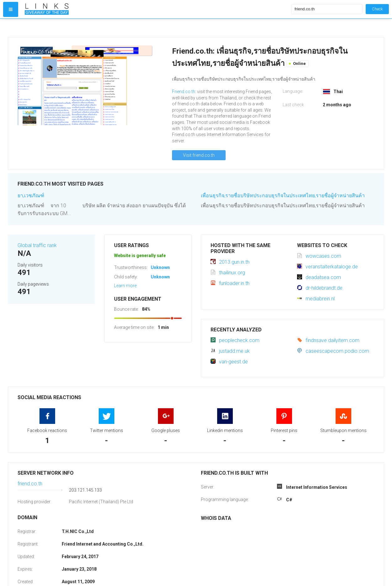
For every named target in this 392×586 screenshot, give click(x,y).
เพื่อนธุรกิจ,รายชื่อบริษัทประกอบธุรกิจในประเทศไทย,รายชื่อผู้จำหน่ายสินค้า (283, 195)
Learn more (125, 286)
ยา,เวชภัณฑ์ (31, 195)
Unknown (160, 267)
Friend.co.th (184, 92)
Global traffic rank (37, 245)
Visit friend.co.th (199, 155)
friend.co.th (30, 484)
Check (377, 9)
